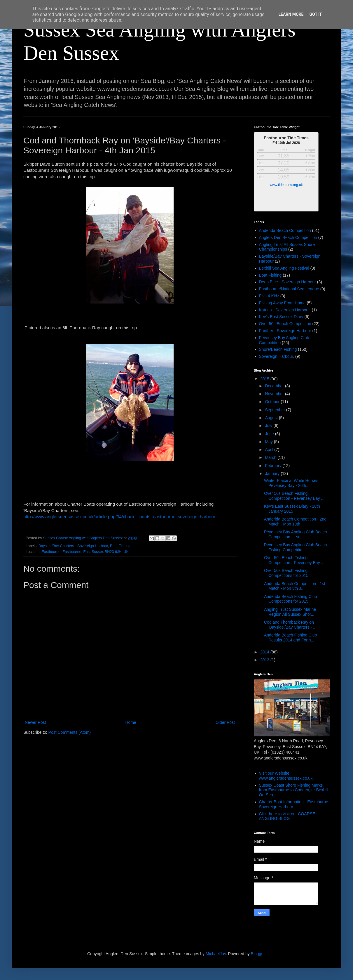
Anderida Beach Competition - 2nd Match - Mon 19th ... (295, 522)
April (270, 450)
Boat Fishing (120, 546)
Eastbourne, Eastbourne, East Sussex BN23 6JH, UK (85, 552)
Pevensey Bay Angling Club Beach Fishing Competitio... (296, 547)
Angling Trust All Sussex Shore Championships (287, 247)
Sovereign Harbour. (277, 356)
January (273, 473)
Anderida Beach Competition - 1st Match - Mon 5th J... (295, 586)
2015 (265, 379)
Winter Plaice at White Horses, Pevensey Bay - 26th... (292, 483)
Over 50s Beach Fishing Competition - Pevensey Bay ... (294, 496)
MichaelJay (216, 954)
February (274, 466)
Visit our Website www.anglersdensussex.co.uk (286, 776)
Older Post (225, 722)
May (269, 442)
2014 (265, 652)
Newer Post (35, 722)
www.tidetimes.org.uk (286, 185)
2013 (265, 660)
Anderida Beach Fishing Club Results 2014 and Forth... (290, 638)
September (275, 410)
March (271, 457)
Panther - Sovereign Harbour (285, 331)
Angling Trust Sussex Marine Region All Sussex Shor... (290, 612)
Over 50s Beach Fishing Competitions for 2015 (286, 573)
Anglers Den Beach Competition (288, 237)
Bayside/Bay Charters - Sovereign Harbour (73, 546)
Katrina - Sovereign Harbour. (285, 310)
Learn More (291, 14)
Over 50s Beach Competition (285, 324)
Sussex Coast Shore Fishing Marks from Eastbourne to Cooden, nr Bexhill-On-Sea (294, 790)
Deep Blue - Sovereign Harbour (288, 282)
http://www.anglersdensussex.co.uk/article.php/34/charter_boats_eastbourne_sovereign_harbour (119, 517)
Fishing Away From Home (282, 303)
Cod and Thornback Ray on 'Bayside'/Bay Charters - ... (290, 625)
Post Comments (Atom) (70, 732)
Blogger (258, 954)
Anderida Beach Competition (285, 230)
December (275, 386)
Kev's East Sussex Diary (281, 317)
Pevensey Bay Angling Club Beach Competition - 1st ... (296, 534)
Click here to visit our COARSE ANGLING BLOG (287, 816)
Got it (316, 14)
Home (131, 722)
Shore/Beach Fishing (278, 349)
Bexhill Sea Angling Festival (284, 268)
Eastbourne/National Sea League (289, 289)
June (270, 434)
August (272, 418)
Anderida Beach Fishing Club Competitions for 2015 (290, 599)
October (273, 402)
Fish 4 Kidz (269, 296)
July (269, 426)
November (275, 394)
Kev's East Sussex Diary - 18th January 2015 (292, 509)
